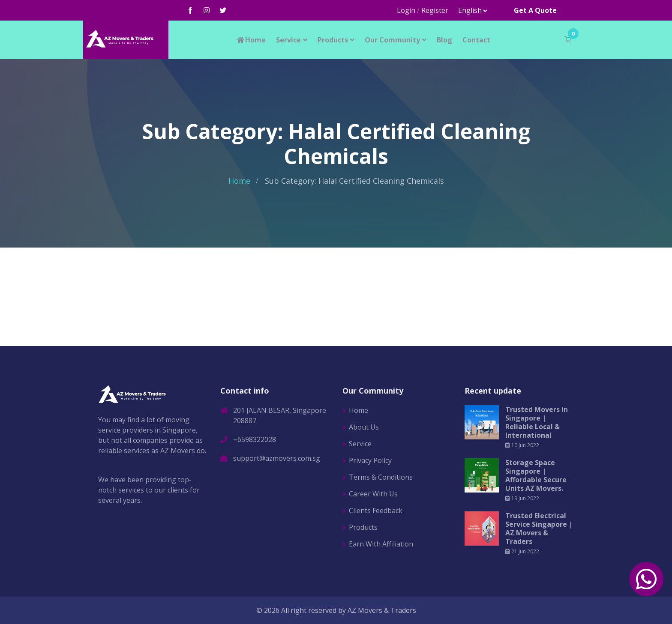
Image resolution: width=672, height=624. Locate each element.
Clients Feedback (376, 511)
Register (435, 10)
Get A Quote (535, 10)
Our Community (392, 40)
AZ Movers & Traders (382, 610)
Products (333, 40)
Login (406, 10)
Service (288, 40)
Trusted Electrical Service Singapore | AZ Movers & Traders (539, 528)
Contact (476, 40)
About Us (364, 427)
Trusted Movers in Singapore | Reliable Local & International (537, 422)
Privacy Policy (370, 460)
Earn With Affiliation (381, 544)
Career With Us (373, 494)
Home (251, 40)
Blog (444, 40)
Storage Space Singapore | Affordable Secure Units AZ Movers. (536, 475)
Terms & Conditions (381, 477)
